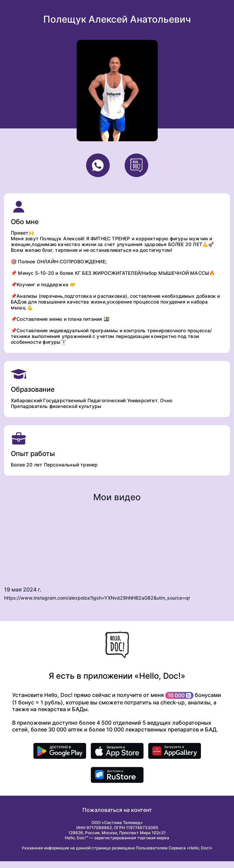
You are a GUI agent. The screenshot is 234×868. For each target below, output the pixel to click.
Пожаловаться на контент (117, 810)
